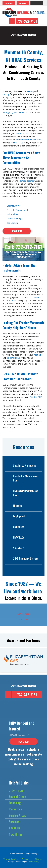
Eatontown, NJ (13, 206)
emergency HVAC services (15, 112)
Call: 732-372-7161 (24, 247)
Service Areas (17, 815)
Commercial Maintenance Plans (21, 493)
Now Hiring (16, 834)
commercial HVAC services (28, 140)
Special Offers (18, 796)
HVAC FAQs (15, 537)
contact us (18, 143)
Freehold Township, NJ (17, 210)
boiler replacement (26, 181)
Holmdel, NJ (12, 214)
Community (15, 527)
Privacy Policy (28, 859)
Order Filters (17, 790)
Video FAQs (15, 548)
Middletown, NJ (14, 219)
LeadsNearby (33, 862)
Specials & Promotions (20, 466)
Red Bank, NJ (13, 223)
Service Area (23, 614)
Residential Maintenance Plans (21, 478)
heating (30, 91)
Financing (14, 506)
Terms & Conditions (12, 859)
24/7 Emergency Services (22, 558)
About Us (14, 828)
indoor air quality (24, 134)
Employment (15, 516)
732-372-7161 (27, 21)
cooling (6, 94)
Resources (15, 809)
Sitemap (39, 859)
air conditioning (14, 358)
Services (14, 822)
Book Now (24, 619)
